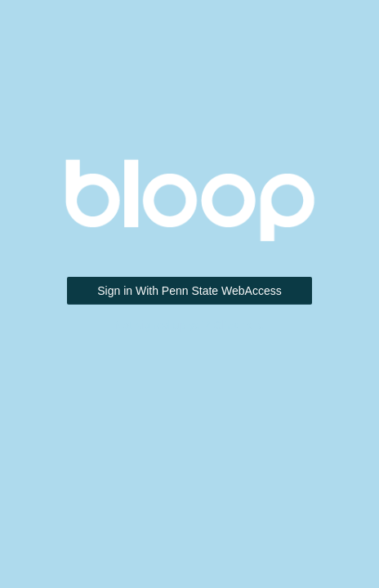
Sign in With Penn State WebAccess (189, 291)
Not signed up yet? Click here (190, 325)
